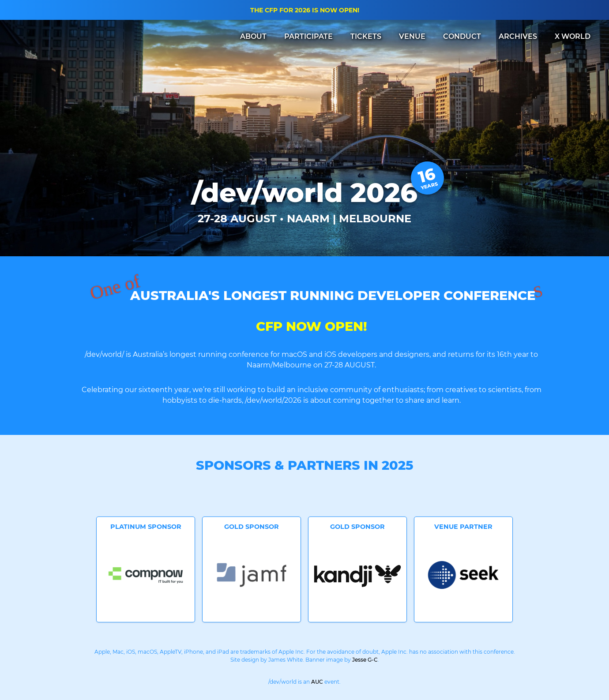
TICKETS (366, 36)
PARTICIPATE (308, 36)
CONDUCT (462, 36)
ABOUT (253, 36)
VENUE (412, 36)
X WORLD (573, 36)
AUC (317, 682)
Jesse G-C (365, 660)
